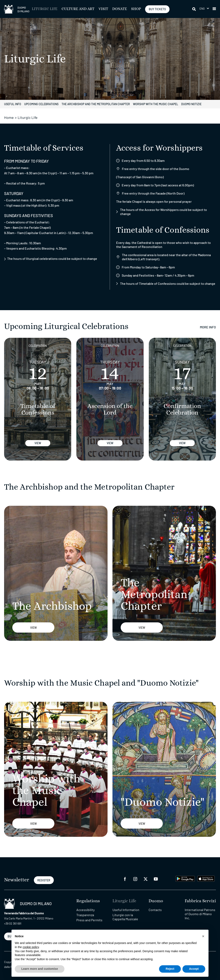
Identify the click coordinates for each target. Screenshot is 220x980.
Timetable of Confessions (38, 409)
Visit (103, 9)
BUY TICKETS (157, 9)
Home (9, 117)
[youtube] (156, 879)
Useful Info (13, 104)
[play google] (185, 878)
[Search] (194, 9)
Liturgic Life (45, 9)
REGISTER (44, 880)
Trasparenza (85, 915)
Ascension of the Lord (110, 409)
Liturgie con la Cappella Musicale (125, 917)
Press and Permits (89, 920)
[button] (214, 9)
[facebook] (125, 879)
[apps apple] (206, 878)
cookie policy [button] (31, 947)
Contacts (155, 910)
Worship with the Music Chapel (156, 104)
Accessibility (85, 910)
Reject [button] (170, 969)
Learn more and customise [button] (40, 969)
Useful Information (126, 910)
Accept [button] (194, 969)
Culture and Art (78, 9)
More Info (208, 327)
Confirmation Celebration (182, 409)
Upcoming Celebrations (41, 104)
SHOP (136, 9)
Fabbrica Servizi (200, 901)
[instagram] (135, 879)
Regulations (88, 901)
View (38, 443)
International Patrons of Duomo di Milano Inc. (200, 914)
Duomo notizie (191, 104)
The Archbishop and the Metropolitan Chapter (96, 104)
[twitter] (146, 879)
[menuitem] (204, 8)
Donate (120, 9)
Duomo (156, 901)
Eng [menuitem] (202, 8)
